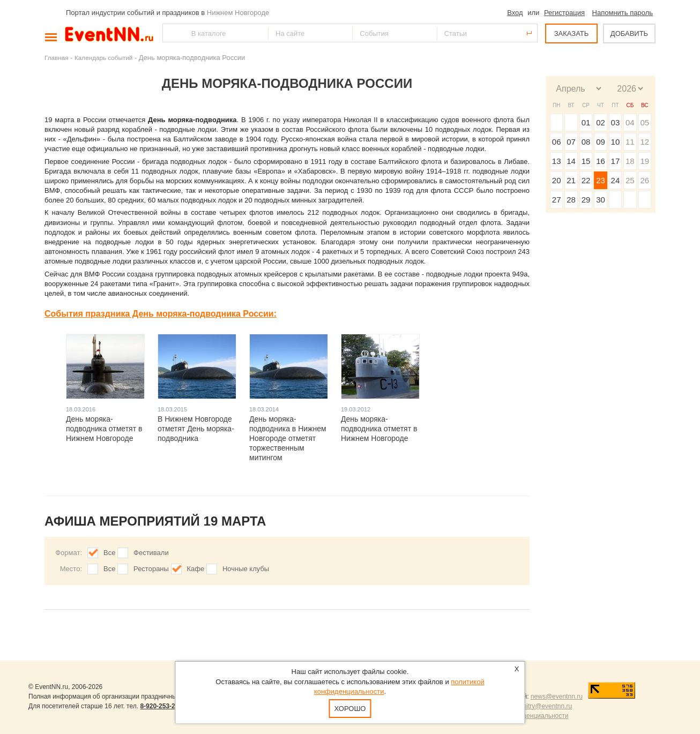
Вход (515, 13)
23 (601, 180)
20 (557, 180)
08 (586, 142)
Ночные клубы (246, 569)
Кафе (196, 569)
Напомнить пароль (623, 13)
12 (645, 142)
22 (586, 180)
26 (645, 180)
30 (601, 200)
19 (645, 161)
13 (557, 161)
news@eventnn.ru (557, 696)
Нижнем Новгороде (238, 13)
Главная (56, 58)
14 (571, 161)
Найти (172, 33)
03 (616, 122)
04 (630, 122)
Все (109, 553)
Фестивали (151, 553)
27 (557, 200)
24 (616, 180)
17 (616, 161)
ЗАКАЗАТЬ (572, 33)
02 (601, 122)
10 (616, 142)
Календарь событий (103, 58)
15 (586, 161)
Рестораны (151, 569)
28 (571, 200)
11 (630, 142)
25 (630, 180)
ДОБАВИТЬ (629, 33)
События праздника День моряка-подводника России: (161, 314)
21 (571, 180)
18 (630, 161)
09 (601, 142)
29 (586, 200)
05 (645, 122)
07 (571, 142)
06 (557, 142)
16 (601, 161)
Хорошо (350, 709)
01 (586, 122)
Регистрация (564, 13)
